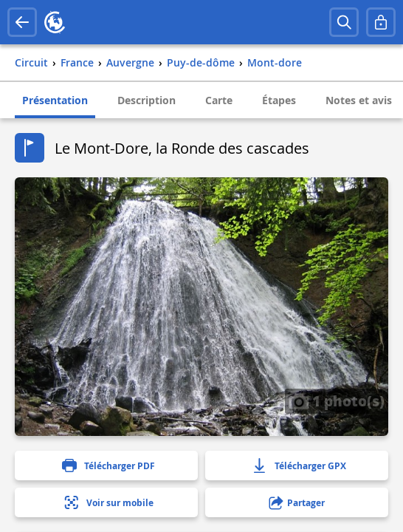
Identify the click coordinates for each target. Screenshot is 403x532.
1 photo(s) (337, 400)
